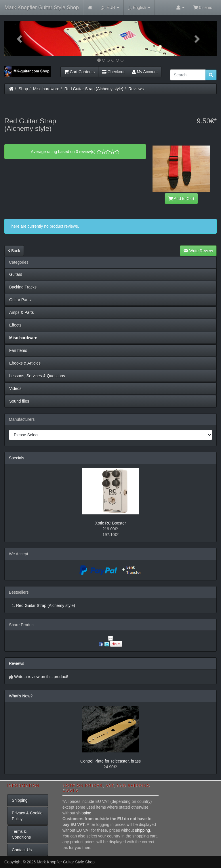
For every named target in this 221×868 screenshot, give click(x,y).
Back (14, 251)
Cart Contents (79, 72)
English (139, 8)
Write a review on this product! (41, 677)
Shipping (20, 800)
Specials (17, 458)
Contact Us (22, 850)
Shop (23, 89)
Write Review (198, 251)
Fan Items (18, 350)
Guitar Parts (20, 300)
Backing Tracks (23, 287)
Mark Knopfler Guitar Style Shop (42, 7)
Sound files (19, 401)
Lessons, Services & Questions (37, 376)
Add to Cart (181, 199)
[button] (20, 38)
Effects (15, 325)
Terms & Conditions (21, 834)
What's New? (21, 696)
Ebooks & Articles (25, 363)
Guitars (16, 274)
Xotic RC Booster (110, 523)
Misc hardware (46, 89)
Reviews (136, 89)
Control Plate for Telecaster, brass (110, 761)
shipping (84, 813)
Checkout (113, 72)
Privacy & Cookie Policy (27, 816)
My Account (145, 72)
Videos (15, 388)
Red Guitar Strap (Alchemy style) (94, 89)
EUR (110, 8)
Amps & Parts (22, 312)
